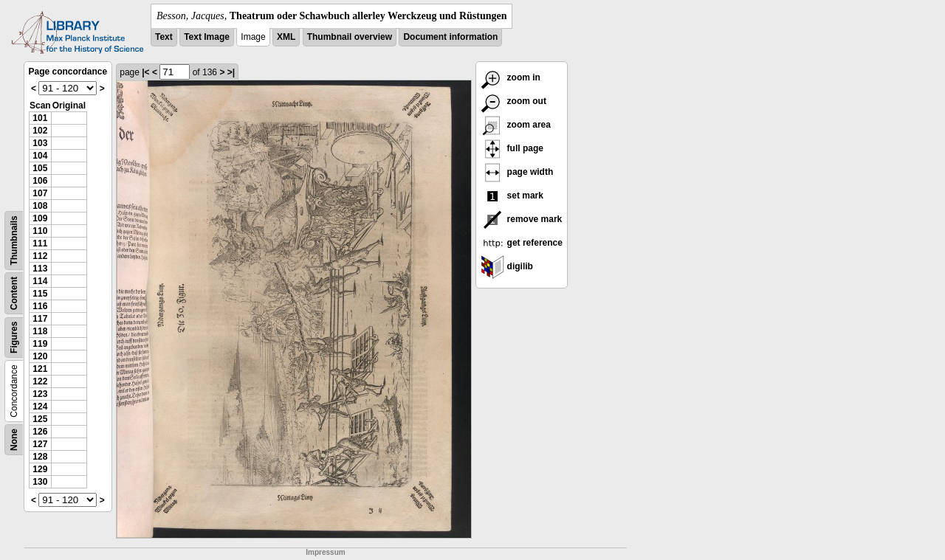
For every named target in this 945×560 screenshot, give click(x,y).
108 (40, 206)
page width (517, 172)
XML (286, 37)
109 (40, 218)
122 (40, 381)
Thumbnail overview (350, 37)
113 (40, 269)
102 (40, 131)
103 (40, 143)
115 (40, 294)
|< (145, 72)
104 (40, 156)
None (14, 440)
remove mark (521, 219)
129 (40, 469)
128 (40, 457)
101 (40, 118)
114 (40, 281)
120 (40, 356)
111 (40, 243)
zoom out (513, 101)
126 (40, 432)
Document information (450, 37)
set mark (512, 196)
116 (40, 306)
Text (164, 37)
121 (40, 369)
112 (40, 256)
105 (40, 168)
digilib (507, 266)
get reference (522, 243)
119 (40, 344)
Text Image (207, 37)
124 (40, 407)
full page (512, 148)
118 (40, 331)
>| (231, 72)
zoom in (511, 77)
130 (40, 482)
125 (40, 419)
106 (40, 181)
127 (40, 444)
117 (40, 319)
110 (40, 231)
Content (14, 293)
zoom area (516, 125)
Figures (14, 338)
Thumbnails (14, 240)
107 (40, 193)
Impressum (325, 552)
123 (40, 394)
